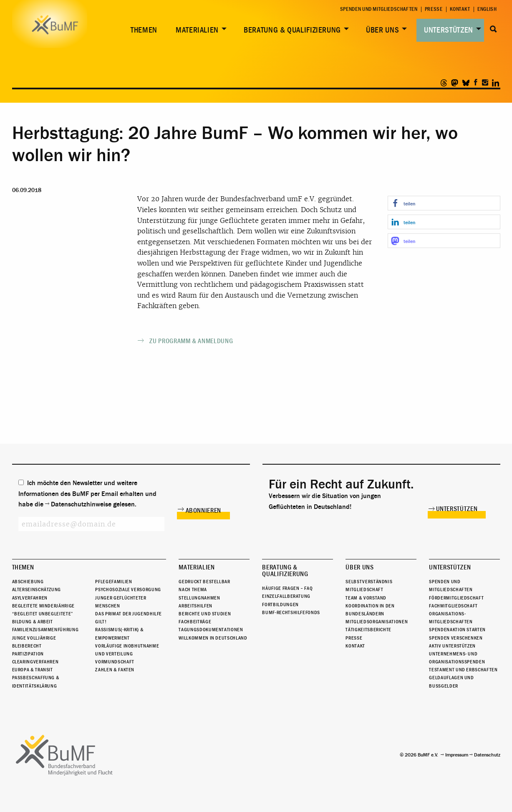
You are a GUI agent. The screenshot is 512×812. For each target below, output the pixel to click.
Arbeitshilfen (195, 606)
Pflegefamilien (113, 582)
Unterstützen (449, 30)
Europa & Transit (33, 670)
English (487, 9)
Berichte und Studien (205, 614)
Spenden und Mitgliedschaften (379, 9)
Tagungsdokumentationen (211, 630)
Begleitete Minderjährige (43, 606)
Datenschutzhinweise (81, 504)
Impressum (457, 755)
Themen (144, 30)
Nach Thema (193, 589)
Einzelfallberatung (286, 596)
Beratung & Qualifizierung (292, 30)
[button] (444, 203)
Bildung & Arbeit (33, 622)
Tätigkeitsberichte (368, 630)
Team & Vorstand (366, 598)
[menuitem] (142, 30)
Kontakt (460, 9)
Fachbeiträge (195, 622)
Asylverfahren (30, 598)
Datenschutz (487, 755)
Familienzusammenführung (45, 630)
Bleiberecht (27, 646)
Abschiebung (28, 582)
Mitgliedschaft (364, 589)
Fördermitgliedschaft (456, 598)
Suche (494, 29)
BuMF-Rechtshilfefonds (291, 612)
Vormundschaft (115, 662)
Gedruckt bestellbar (204, 582)
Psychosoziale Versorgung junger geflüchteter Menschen (128, 597)
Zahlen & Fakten (115, 670)
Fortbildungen (280, 605)
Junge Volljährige (34, 638)
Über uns (382, 30)
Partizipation (28, 654)
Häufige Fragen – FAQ (287, 588)
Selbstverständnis (369, 582)
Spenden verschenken (456, 638)
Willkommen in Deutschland (213, 638)
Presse (434, 9)
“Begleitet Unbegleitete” (43, 614)
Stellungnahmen (199, 598)
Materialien (197, 30)
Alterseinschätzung (37, 589)
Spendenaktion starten (457, 630)
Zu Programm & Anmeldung (191, 341)
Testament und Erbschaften (463, 670)
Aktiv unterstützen (452, 646)
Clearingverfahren (35, 662)
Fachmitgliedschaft (453, 606)
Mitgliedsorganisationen (377, 622)
